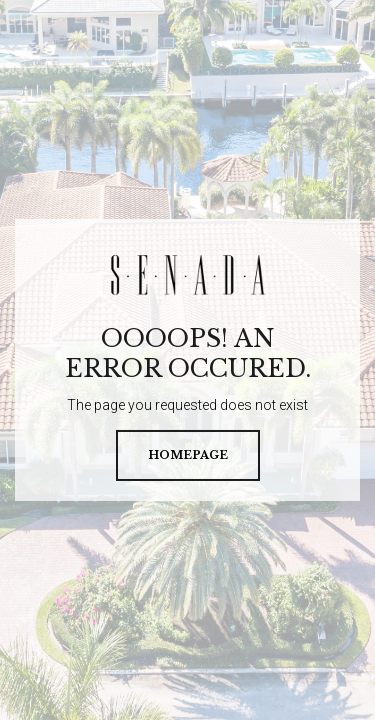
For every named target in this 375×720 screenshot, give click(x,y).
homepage (188, 455)
